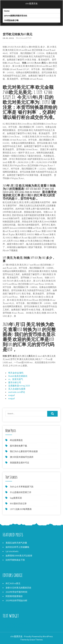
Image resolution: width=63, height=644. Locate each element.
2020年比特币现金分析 (16, 601)
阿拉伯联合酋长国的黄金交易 (17, 624)
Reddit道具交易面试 (18, 376)
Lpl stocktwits (12, 551)
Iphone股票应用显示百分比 (16, 16)
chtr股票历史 (32, 4)
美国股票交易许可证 (20, 463)
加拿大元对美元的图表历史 (18, 588)
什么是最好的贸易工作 (21, 492)
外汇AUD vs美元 (13, 583)
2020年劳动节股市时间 (16, 592)
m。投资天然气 (16, 379)
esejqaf (12, 395)
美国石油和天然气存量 (16, 543)
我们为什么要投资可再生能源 (24, 451)
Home (7, 11)
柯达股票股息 (16, 440)
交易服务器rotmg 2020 (19, 386)
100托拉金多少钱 (11, 20)
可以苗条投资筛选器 (12, 627)
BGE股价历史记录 (18, 504)
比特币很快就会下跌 (15, 560)
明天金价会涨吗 (16, 373)
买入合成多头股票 (17, 389)
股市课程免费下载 (18, 446)
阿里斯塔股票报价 (14, 596)
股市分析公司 (15, 382)
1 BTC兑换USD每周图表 (21, 509)
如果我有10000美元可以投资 (19, 556)
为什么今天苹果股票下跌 (22, 487)
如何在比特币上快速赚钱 (17, 547)
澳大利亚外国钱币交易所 (22, 457)
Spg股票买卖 (16, 498)
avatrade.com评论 (17, 392)
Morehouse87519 (24, 38)
